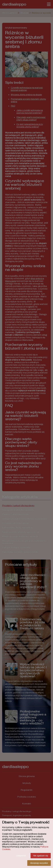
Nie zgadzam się (41, 856)
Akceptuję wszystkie (39, 863)
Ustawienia (21, 856)
